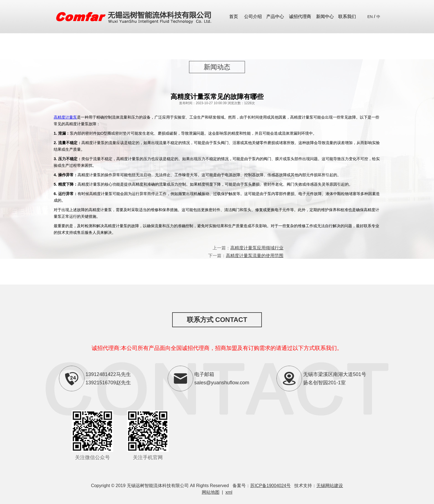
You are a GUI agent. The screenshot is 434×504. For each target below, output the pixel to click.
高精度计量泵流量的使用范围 (255, 256)
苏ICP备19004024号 (270, 486)
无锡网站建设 (330, 486)
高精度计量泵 (65, 117)
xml (229, 492)
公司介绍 (253, 16)
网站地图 (211, 492)
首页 (234, 16)
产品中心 (275, 16)
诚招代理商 (300, 16)
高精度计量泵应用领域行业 (257, 248)
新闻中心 (325, 16)
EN (370, 17)
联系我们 (347, 16)
